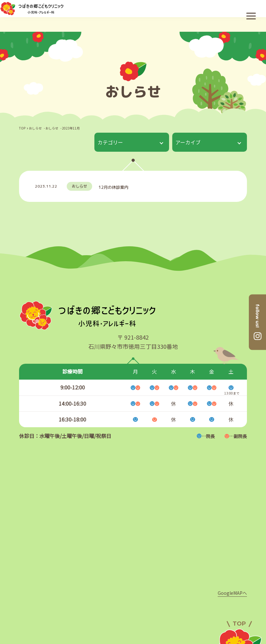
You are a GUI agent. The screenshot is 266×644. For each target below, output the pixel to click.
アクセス (157, 601)
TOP (22, 128)
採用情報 (190, 601)
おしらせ (171, 622)
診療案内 (95, 622)
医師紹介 (76, 601)
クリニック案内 (117, 601)
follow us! (257, 316)
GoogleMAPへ (232, 536)
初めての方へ (133, 622)
